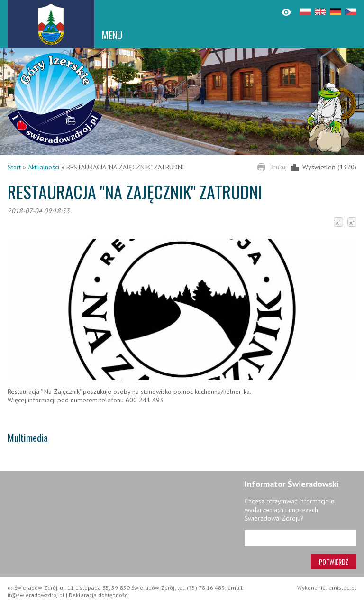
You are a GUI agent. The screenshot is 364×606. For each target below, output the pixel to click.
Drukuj (278, 167)
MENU (112, 35)
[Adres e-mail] (300, 538)
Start (14, 167)
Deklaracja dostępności (99, 595)
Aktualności (44, 167)
